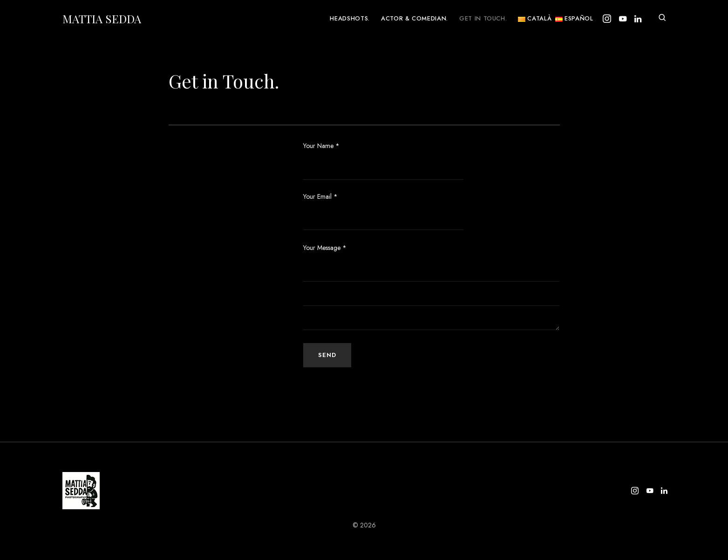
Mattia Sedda (102, 19)
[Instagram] (607, 19)
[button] (662, 19)
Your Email (383, 211)
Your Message (325, 248)
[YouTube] (623, 19)
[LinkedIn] (638, 19)
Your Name (383, 160)
